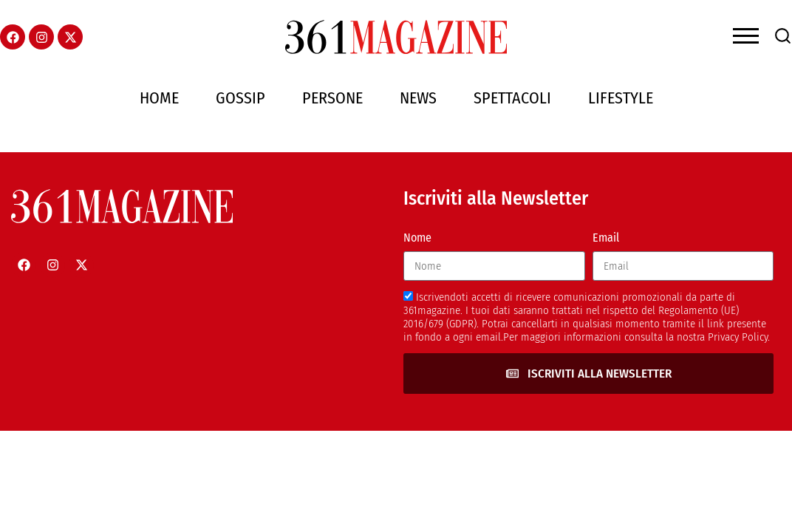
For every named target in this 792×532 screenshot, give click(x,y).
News (418, 98)
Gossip (240, 98)
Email (606, 238)
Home (159, 98)
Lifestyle (621, 98)
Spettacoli (512, 98)
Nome (417, 238)
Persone (332, 98)
